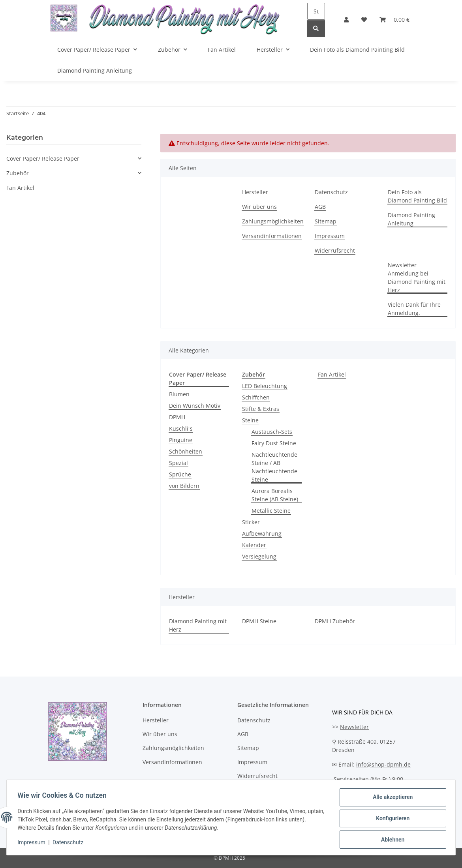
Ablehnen (391, 840)
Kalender (254, 545)
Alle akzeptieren (391, 799)
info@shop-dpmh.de (383, 764)
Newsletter (354, 727)
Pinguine (181, 440)
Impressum (33, 844)
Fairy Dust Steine (274, 443)
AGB (320, 207)
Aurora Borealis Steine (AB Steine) (275, 495)
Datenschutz (70, 844)
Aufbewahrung (262, 533)
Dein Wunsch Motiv (195, 406)
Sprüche (180, 474)
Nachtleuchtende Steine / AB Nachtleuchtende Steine (274, 467)
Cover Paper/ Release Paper (43, 158)
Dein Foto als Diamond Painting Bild (357, 50)
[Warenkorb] (394, 20)
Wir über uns (259, 207)
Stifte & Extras (261, 409)
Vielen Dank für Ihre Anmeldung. (414, 309)
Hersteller (255, 192)
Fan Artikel (332, 374)
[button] (346, 20)
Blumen (179, 394)
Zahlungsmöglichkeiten (273, 221)
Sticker (251, 522)
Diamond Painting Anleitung (95, 70)
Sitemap (326, 221)
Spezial (178, 463)
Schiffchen (256, 397)
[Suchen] (316, 11)
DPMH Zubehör (335, 621)
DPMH (177, 417)
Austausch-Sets (272, 432)
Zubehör (18, 173)
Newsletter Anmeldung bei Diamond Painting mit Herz (417, 277)
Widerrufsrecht (335, 250)
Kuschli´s (181, 428)
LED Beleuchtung (265, 386)
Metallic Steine (271, 511)
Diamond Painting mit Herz (198, 625)
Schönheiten (186, 451)
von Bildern (184, 486)
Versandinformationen (272, 236)
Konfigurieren (391, 819)
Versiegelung (259, 556)
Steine (250, 420)
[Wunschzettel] (364, 20)
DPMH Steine (259, 621)
